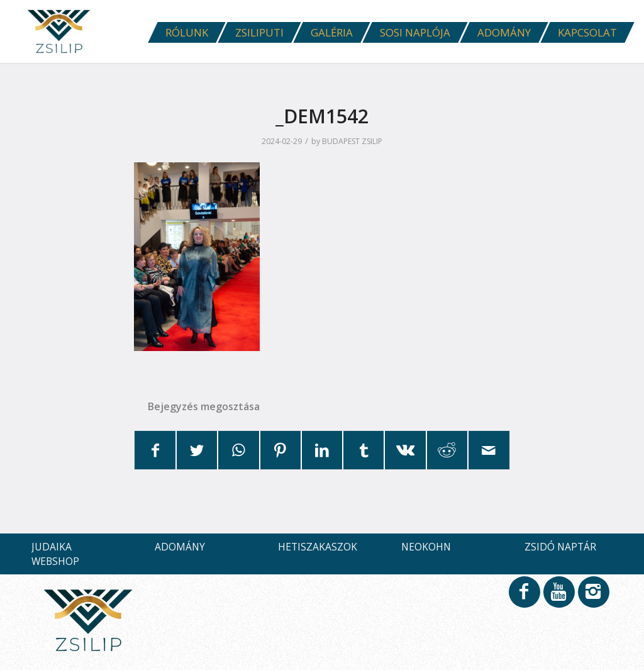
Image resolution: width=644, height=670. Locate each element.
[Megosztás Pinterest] (280, 450)
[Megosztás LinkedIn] (322, 450)
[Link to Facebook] (524, 598)
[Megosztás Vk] (405, 450)
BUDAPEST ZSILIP (352, 141)
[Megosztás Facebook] (155, 450)
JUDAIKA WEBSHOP (55, 554)
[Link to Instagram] (593, 598)
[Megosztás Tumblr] (364, 450)
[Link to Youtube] (558, 598)
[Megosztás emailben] (489, 450)
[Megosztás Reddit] (447, 450)
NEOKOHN (426, 547)
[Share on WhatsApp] (238, 450)
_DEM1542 (322, 116)
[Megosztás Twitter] (197, 450)
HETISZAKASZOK (318, 547)
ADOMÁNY (180, 547)
